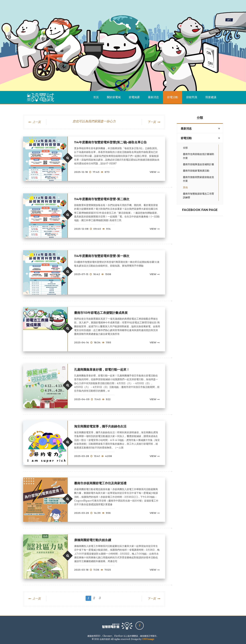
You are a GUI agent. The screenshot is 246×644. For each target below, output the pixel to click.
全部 (185, 148)
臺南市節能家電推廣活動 (196, 171)
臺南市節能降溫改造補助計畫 (199, 164)
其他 (185, 187)
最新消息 (153, 97)
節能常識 (192, 97)
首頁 (96, 97)
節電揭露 (134, 97)
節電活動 (173, 97)
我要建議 (211, 97)
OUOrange (148, 639)
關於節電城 (114, 97)
